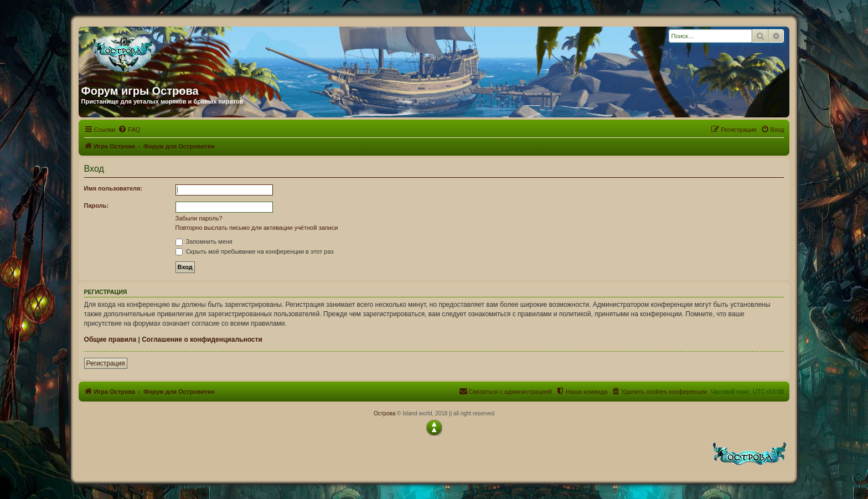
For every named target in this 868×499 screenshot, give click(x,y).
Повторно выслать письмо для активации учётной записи (257, 228)
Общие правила (110, 339)
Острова (384, 413)
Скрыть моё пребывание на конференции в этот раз (255, 251)
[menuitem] (129, 130)
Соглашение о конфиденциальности (202, 339)
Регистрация (106, 363)
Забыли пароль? (199, 218)
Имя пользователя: (113, 188)
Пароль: (97, 205)
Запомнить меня (204, 241)
